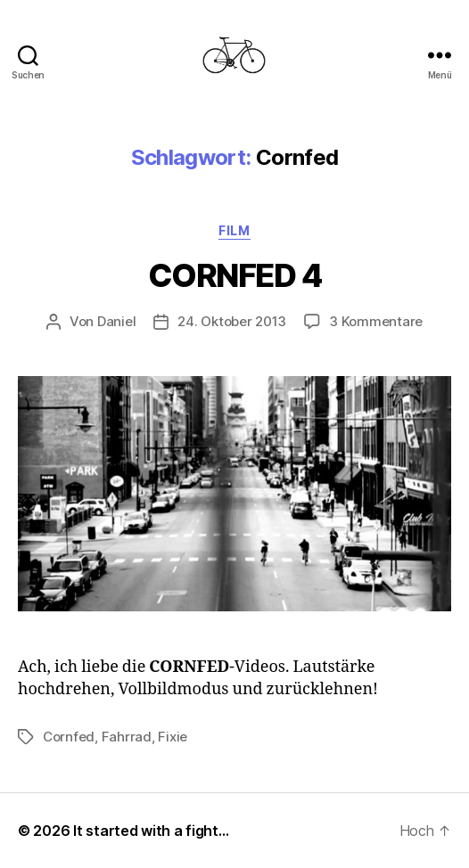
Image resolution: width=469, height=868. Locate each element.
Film (234, 230)
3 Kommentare (376, 321)
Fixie (173, 737)
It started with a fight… (151, 831)
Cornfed (69, 737)
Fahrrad (127, 737)
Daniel (116, 321)
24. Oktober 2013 (232, 321)
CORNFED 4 (235, 275)
